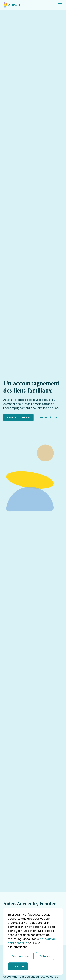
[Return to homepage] (15, 5)
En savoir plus (49, 417)
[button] (60, 5)
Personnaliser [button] (21, 956)
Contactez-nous (18, 417)
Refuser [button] (45, 956)
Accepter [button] (18, 966)
